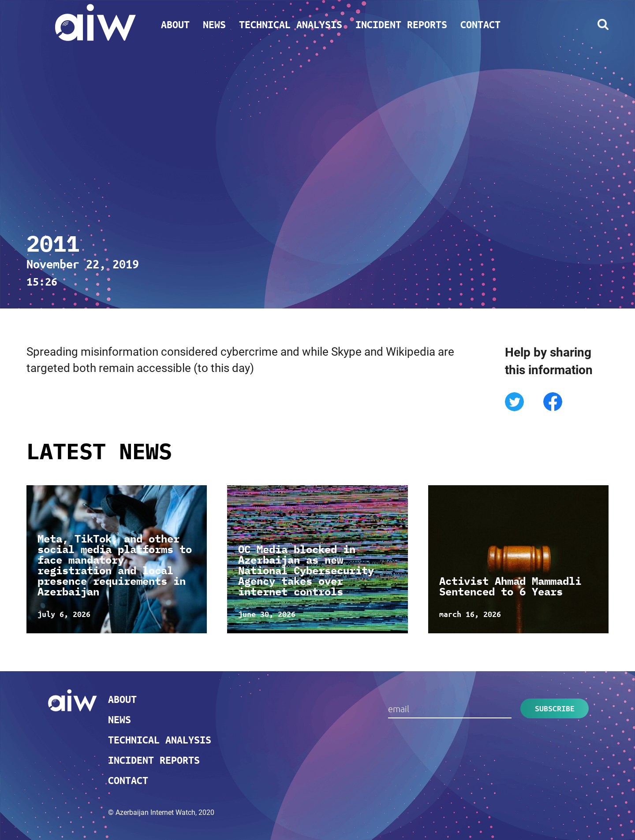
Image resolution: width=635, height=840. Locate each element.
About (175, 24)
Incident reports (401, 24)
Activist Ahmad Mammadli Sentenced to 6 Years (510, 586)
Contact (480, 24)
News (214, 24)
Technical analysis (291, 24)
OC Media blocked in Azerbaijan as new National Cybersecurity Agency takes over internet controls (306, 570)
